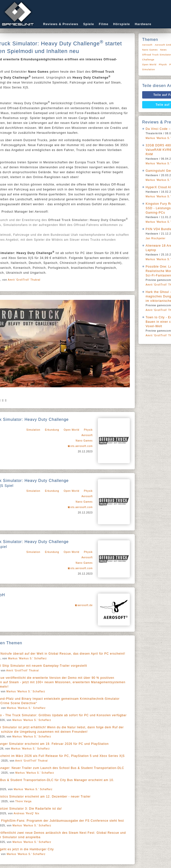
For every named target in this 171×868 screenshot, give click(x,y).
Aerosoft (87, 435)
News (163, 50)
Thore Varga (23, 801)
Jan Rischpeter (156, 238)
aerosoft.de (85, 605)
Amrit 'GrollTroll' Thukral (24, 280)
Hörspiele (121, 24)
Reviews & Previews (61, 24)
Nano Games (84, 441)
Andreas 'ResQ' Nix (26, 813)
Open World (72, 430)
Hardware (143, 24)
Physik (88, 430)
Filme (104, 24)
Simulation (33, 430)
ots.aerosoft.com (82, 446)
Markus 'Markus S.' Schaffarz (27, 658)
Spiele (88, 24)
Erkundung (52, 430)
